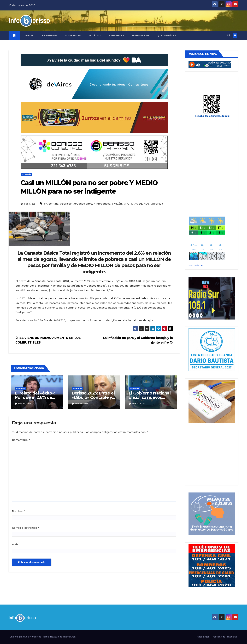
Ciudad (29, 36)
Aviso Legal (203, 637)
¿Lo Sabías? (167, 36)
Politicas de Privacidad (225, 637)
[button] (229, 35)
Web (15, 544)
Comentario (21, 440)
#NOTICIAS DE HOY (136, 204)
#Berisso (66, 204)
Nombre (19, 511)
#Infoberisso (102, 204)
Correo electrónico (26, 528)
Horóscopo (141, 36)
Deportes (117, 36)
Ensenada (50, 36)
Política (95, 36)
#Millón (117, 204)
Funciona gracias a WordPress (25, 637)
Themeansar (70, 637)
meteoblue (196, 265)
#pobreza (157, 204)
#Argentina (51, 204)
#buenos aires (83, 204)
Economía (26, 174)
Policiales (73, 36)
